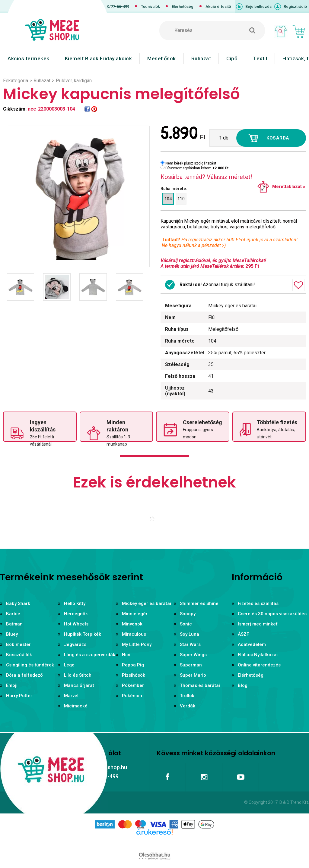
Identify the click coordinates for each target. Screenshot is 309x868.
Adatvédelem (252, 644)
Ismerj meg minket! (258, 624)
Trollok (187, 696)
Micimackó (76, 706)
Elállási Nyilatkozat (258, 655)
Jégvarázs (75, 644)
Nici (126, 655)
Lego (69, 665)
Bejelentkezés (258, 6)
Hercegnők (76, 614)
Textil (260, 58)
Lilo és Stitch (78, 675)
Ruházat (201, 58)
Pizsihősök (134, 675)
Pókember (133, 685)
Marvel (71, 696)
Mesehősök (162, 58)
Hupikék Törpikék (83, 634)
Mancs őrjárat (79, 685)
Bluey (12, 634)
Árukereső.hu (154, 841)
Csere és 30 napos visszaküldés (272, 614)
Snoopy (188, 614)
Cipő (232, 58)
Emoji (12, 685)
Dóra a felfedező (24, 675)
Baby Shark (18, 603)
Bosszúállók (19, 655)
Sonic (186, 624)
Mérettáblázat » (289, 186)
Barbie (13, 614)
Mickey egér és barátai (147, 603)
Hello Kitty (75, 603)
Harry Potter (19, 696)
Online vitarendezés (259, 665)
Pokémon (132, 696)
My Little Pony (137, 644)
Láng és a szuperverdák (90, 655)
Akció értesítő (218, 6)
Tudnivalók (150, 6)
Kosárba (278, 138)
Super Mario (193, 675)
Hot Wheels (76, 624)
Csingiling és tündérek (30, 665)
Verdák (188, 706)
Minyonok (132, 624)
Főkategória (16, 81)
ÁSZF (243, 634)
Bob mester (18, 644)
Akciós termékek (29, 58)
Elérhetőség (183, 6)
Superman (191, 665)
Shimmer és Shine (199, 603)
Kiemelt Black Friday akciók (99, 58)
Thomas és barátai (200, 685)
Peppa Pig (133, 665)
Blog (243, 685)
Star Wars (190, 644)
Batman (14, 624)
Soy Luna (190, 634)
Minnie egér (135, 614)
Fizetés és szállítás (258, 603)
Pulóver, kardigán (74, 81)
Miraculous (134, 634)
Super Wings (193, 655)
